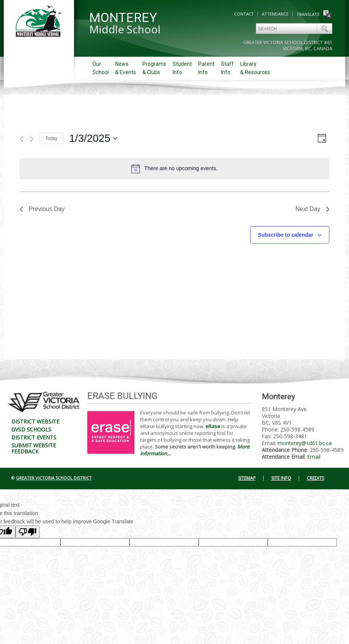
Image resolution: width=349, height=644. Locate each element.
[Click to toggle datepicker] (93, 138)
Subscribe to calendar (286, 235)
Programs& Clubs (154, 68)
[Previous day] (22, 139)
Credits (315, 478)
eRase (213, 426)
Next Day (312, 209)
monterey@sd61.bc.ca (305, 443)
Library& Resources (255, 68)
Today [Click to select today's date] (51, 138)
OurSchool (101, 68)
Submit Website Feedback (34, 448)
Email (314, 457)
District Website (35, 421)
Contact (244, 14)
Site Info (281, 478)
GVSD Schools (31, 429)
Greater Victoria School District (54, 478)
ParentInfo (206, 68)
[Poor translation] (28, 532)
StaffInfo (227, 68)
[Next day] (32, 139)
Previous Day (42, 209)
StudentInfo (182, 68)
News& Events (126, 68)
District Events (34, 437)
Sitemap (247, 478)
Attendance (275, 14)
